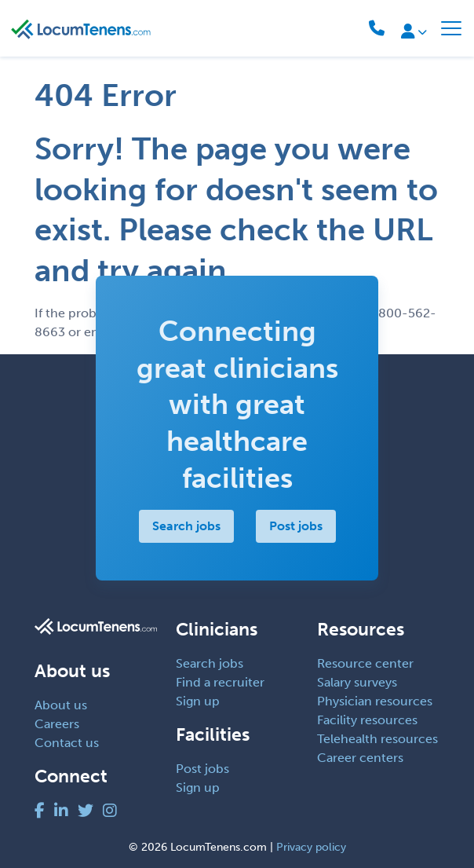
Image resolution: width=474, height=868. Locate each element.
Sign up (198, 701)
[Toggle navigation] (451, 28)
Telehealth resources (377, 739)
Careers (57, 724)
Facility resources (367, 720)
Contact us (67, 743)
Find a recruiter (220, 682)
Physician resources (375, 701)
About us (61, 705)
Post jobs (296, 526)
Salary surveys (357, 682)
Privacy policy (311, 847)
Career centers (360, 758)
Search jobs (186, 526)
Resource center (365, 663)
